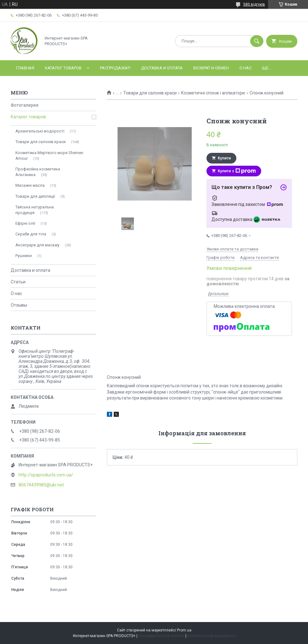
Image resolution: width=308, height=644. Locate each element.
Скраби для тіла (31, 234)
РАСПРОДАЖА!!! (115, 68)
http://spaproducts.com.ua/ (46, 475)
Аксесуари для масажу (37, 245)
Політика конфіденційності (211, 636)
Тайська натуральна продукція (35, 210)
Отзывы (19, 305)
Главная (25, 68)
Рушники (24, 256)
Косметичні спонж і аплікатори (213, 93)
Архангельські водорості (40, 131)
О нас (245, 68)
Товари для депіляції (35, 196)
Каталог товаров (63, 68)
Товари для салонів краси (150, 93)
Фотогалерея (25, 105)
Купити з (237, 171)
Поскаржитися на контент (161, 636)
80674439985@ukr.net (41, 485)
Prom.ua (184, 630)
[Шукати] (257, 41)
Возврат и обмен (211, 68)
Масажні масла (30, 185)
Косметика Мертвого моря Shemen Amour (49, 156)
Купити (224, 158)
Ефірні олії (25, 223)
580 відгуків (254, 4)
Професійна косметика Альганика (38, 172)
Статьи (18, 282)
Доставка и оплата (162, 68)
